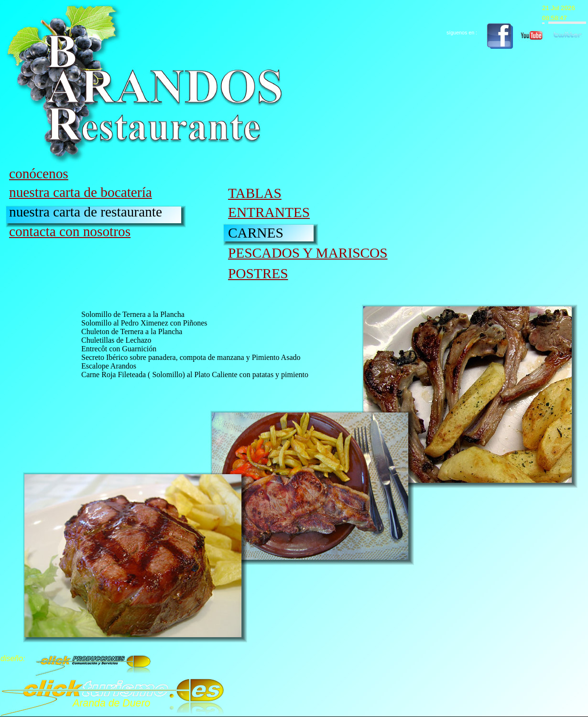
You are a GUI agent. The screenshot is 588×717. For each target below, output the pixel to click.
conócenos (39, 174)
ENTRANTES (269, 212)
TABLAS (255, 193)
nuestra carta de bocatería (81, 192)
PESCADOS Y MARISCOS (308, 253)
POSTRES (258, 273)
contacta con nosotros (70, 231)
